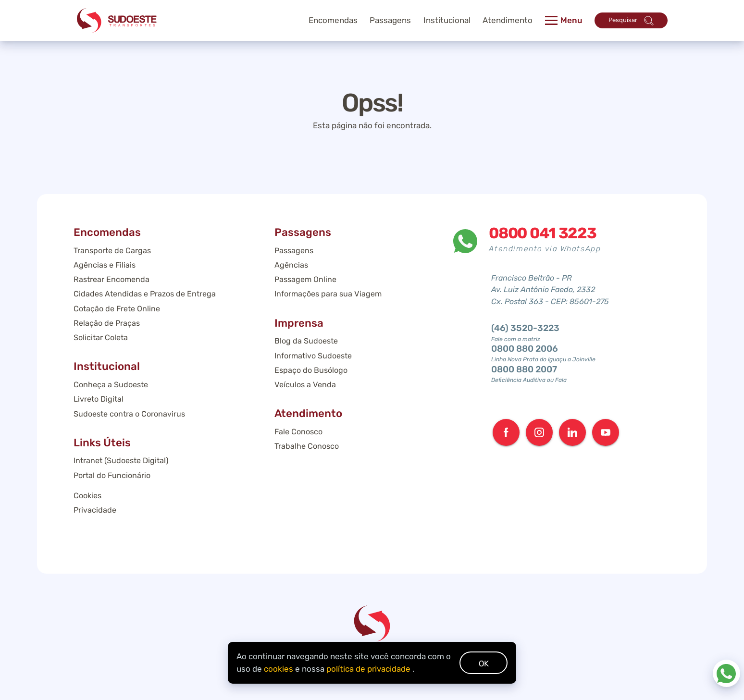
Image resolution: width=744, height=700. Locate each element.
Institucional (447, 20)
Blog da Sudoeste (306, 341)
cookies (279, 669)
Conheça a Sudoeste (111, 385)
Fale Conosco (298, 432)
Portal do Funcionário (112, 475)
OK (484, 663)
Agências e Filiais (105, 265)
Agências (291, 265)
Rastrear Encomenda (112, 279)
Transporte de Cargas (112, 251)
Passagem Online (305, 279)
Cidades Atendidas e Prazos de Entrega (145, 294)
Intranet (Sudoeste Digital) (121, 461)
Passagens (294, 251)
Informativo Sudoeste (313, 356)
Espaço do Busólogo (311, 370)
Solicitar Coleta (101, 338)
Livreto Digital (99, 399)
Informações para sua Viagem (328, 294)
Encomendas (333, 20)
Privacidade (95, 510)
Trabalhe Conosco (307, 446)
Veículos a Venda (305, 385)
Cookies (87, 496)
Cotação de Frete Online (117, 309)
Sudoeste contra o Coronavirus (129, 414)
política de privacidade (368, 669)
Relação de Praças (107, 323)
